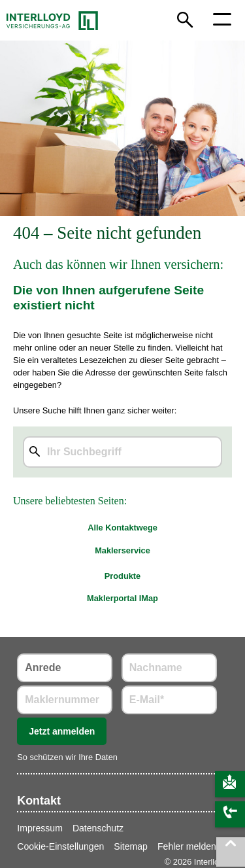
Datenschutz (98, 828)
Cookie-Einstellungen (60, 846)
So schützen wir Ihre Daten (67, 757)
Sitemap (131, 846)
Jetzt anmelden (62, 731)
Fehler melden (187, 846)
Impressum (40, 828)
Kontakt (39, 801)
